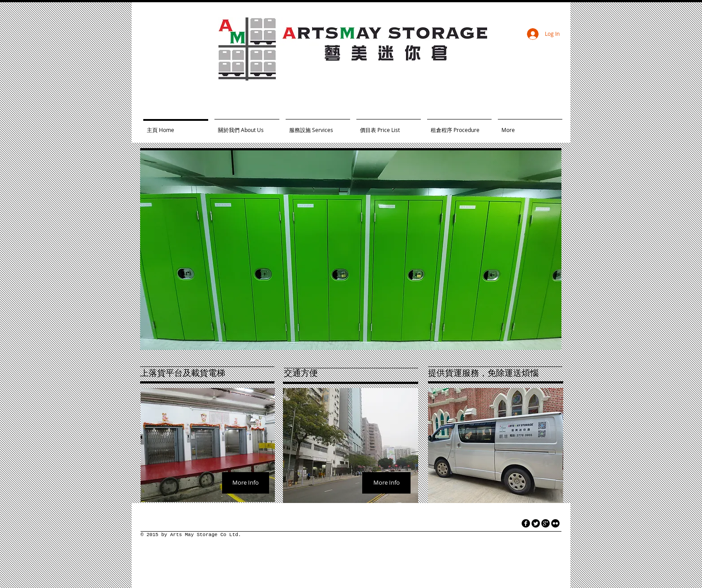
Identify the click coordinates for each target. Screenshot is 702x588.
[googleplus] (546, 523)
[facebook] (526, 523)
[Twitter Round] (536, 523)
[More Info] (246, 483)
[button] (351, 250)
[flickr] (555, 523)
